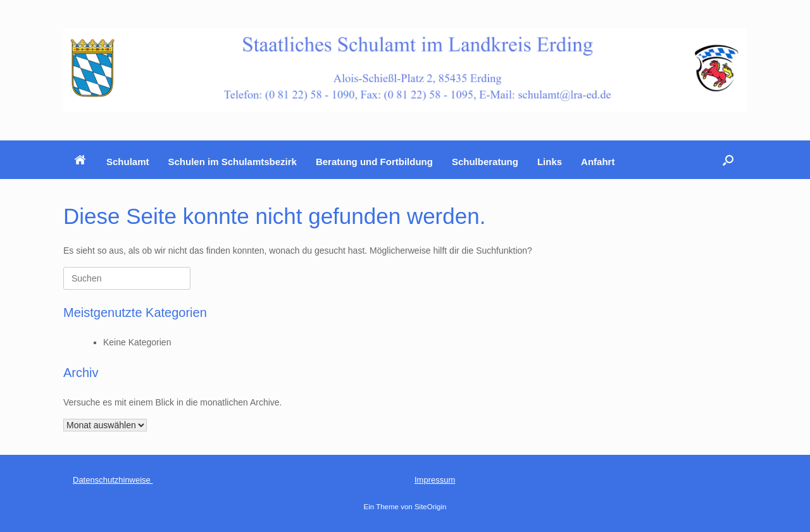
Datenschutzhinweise (113, 480)
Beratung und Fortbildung (374, 162)
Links (550, 162)
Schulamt (128, 162)
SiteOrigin (431, 507)
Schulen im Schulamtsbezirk (233, 162)
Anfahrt (598, 162)
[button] (728, 160)
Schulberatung (485, 162)
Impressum (435, 480)
